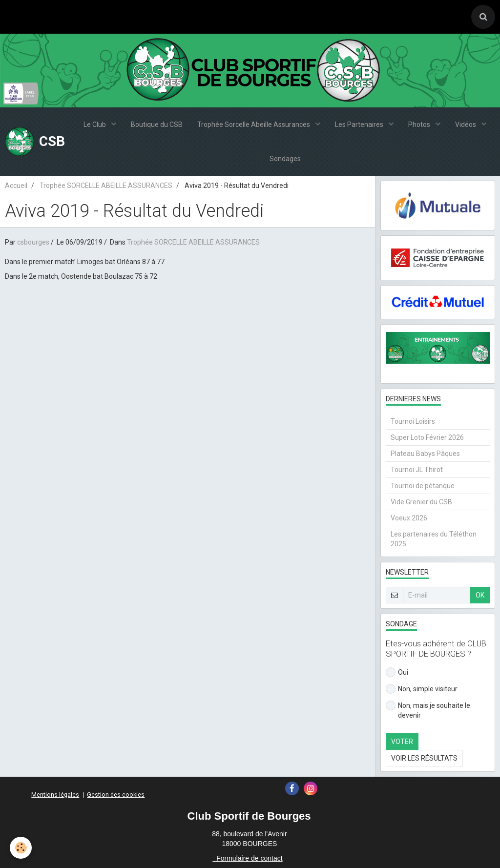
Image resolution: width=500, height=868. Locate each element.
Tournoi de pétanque (423, 486)
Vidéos (466, 124)
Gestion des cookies (116, 795)
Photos (420, 124)
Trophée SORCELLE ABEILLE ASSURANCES (106, 186)
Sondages (285, 159)
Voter (402, 742)
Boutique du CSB (157, 124)
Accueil (16, 186)
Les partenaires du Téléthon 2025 (434, 539)
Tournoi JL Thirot (417, 470)
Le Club (95, 124)
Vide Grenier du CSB (421, 502)
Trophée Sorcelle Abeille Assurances (254, 124)
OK (480, 595)
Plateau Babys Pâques (425, 454)
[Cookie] (21, 848)
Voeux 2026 (409, 518)
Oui (397, 672)
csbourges (33, 242)
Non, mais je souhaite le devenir (428, 710)
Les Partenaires (360, 124)
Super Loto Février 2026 (427, 437)
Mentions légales (55, 795)
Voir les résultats (424, 758)
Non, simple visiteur (422, 689)
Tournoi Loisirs (413, 421)
